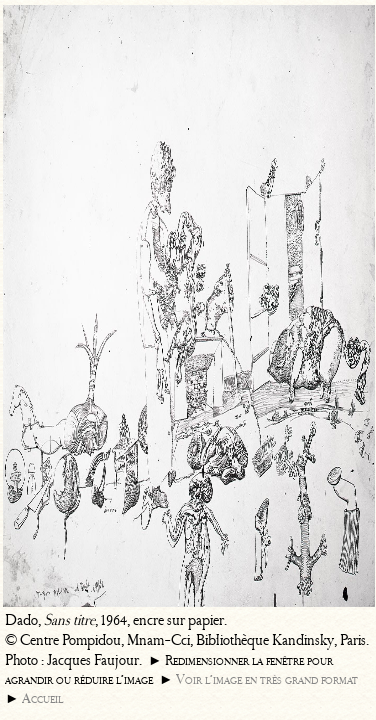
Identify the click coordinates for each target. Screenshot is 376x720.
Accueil (42, 698)
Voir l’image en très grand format (267, 679)
